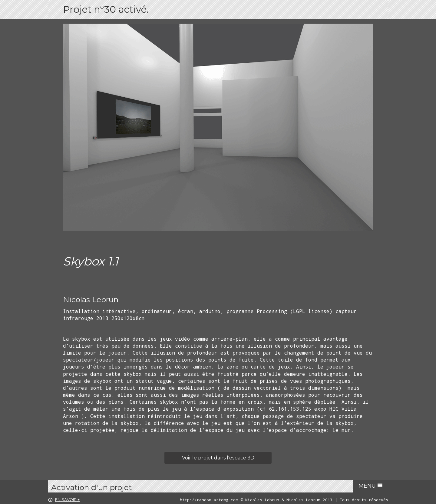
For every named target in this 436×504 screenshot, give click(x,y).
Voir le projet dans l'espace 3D (218, 458)
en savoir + (64, 500)
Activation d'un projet (91, 487)
